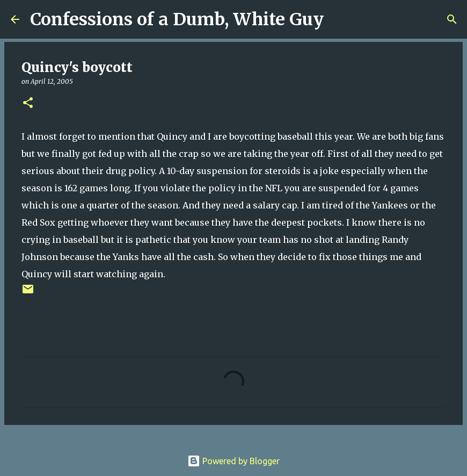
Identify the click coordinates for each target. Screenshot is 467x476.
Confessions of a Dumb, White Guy (177, 19)
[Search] (339, 19)
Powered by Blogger (233, 461)
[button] (28, 103)
